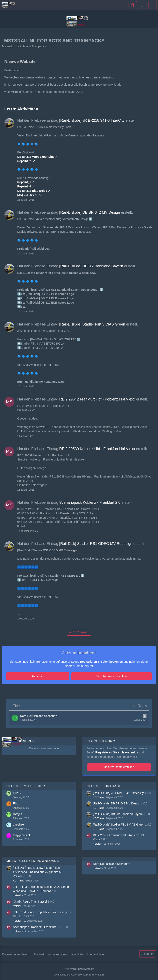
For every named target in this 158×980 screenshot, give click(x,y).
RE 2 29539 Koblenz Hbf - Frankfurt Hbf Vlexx (97, 449)
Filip (16, 803)
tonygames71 (22, 834)
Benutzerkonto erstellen (90, 676)
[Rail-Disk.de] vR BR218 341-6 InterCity (92, 120)
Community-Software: (79, 974)
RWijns (17, 813)
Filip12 (17, 792)
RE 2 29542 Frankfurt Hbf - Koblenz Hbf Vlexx (97, 399)
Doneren (26, 740)
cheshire (18, 824)
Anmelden (59, 676)
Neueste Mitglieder (26, 785)
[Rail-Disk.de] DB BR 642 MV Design (90, 212)
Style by (79, 968)
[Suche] (133, 5)
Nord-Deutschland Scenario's (112, 863)
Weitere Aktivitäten (79, 632)
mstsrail (97, 843)
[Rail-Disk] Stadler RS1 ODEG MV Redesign (96, 544)
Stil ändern (148, 953)
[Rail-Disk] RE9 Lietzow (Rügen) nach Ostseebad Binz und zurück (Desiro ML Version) (38, 871)
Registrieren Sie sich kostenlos (101, 662)
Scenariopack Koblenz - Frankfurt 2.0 (90, 502)
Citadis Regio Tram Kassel (30, 901)
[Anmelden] (143, 5)
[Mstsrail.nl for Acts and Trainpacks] (8, 5)
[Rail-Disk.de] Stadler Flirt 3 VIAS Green (92, 324)
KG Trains (98, 796)
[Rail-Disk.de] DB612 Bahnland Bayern (91, 266)
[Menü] (153, 5)
